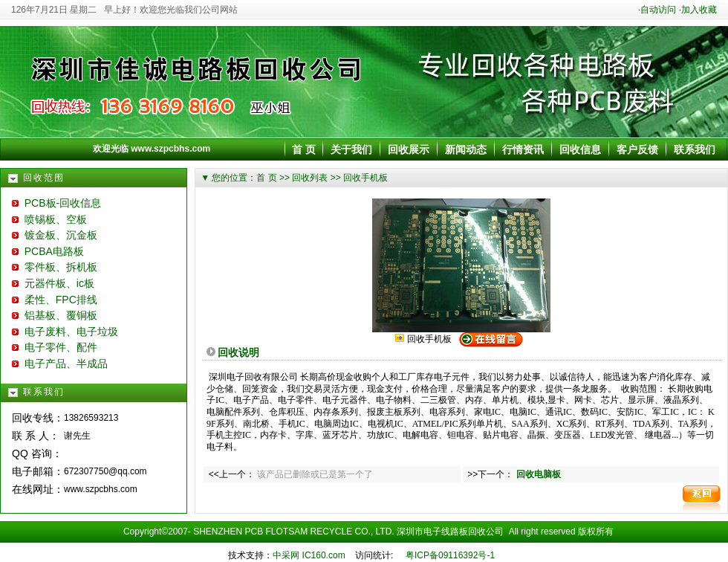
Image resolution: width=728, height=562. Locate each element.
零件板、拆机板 (55, 267)
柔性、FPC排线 (55, 300)
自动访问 (658, 10)
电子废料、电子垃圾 (65, 332)
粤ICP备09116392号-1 (450, 555)
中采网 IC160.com (309, 555)
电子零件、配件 (55, 347)
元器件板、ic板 (53, 283)
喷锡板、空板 (49, 219)
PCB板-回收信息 (56, 203)
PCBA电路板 (48, 251)
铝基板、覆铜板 (55, 315)
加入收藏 (699, 10)
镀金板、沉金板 (55, 235)
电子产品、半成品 (60, 364)
